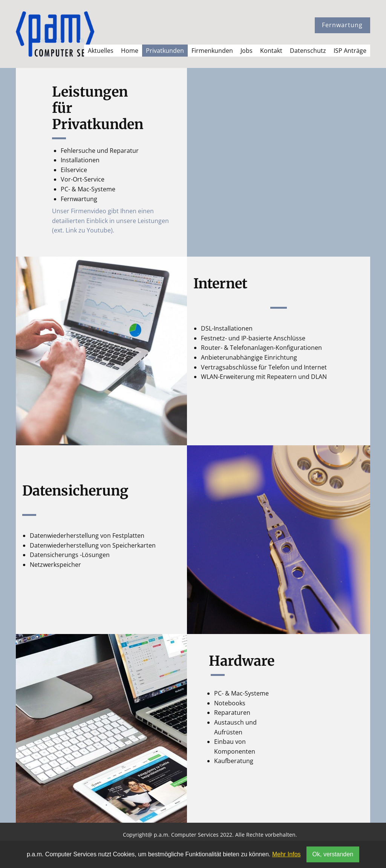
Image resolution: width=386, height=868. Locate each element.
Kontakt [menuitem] (271, 51)
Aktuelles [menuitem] (101, 51)
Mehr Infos (286, 854)
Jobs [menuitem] (247, 51)
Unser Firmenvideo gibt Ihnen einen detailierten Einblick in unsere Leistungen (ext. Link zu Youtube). (110, 221)
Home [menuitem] (130, 51)
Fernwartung (342, 25)
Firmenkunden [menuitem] (212, 51)
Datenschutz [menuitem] (308, 51)
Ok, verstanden (333, 854)
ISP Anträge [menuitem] (350, 51)
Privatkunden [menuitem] (165, 51)
